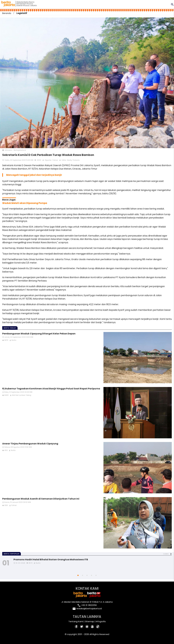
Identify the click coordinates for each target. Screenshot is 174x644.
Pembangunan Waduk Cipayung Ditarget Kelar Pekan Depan (39, 334)
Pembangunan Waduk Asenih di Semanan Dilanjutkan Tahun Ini (41, 499)
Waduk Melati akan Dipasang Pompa (25, 203)
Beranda (7, 13)
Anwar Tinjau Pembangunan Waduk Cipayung (30, 444)
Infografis (101, 621)
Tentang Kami (76, 621)
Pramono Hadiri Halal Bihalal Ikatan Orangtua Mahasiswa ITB (51, 560)
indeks (166, 554)
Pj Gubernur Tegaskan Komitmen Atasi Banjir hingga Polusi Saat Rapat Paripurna (51, 389)
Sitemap (90, 621)
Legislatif (22, 13)
